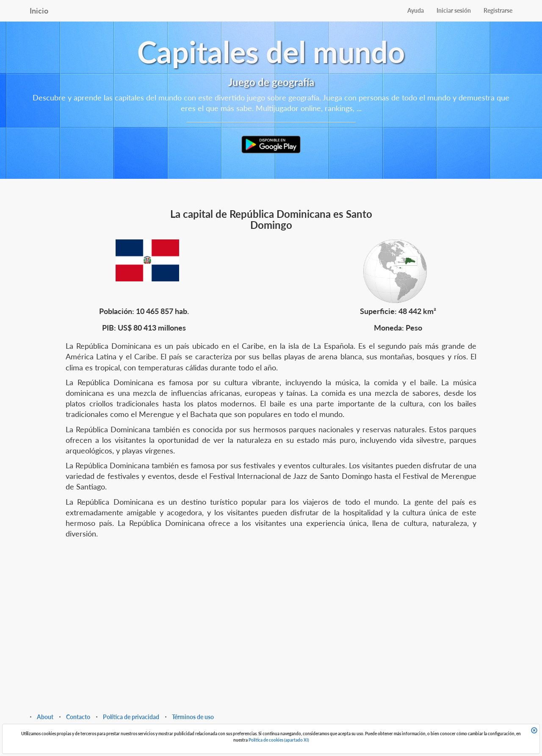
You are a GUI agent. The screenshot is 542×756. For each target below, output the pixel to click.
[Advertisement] (271, 611)
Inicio (39, 11)
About (45, 717)
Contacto (78, 717)
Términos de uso (193, 717)
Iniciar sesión (454, 10)
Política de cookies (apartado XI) (279, 740)
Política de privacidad (131, 717)
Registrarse (498, 10)
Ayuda (416, 10)
